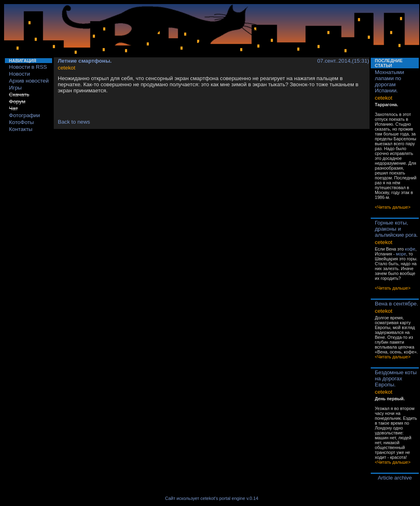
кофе (410, 249)
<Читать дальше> (393, 207)
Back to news (74, 122)
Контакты (21, 129)
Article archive (395, 478)
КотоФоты (21, 122)
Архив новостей (29, 81)
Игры (15, 88)
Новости (20, 74)
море (401, 254)
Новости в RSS (28, 67)
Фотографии (24, 115)
